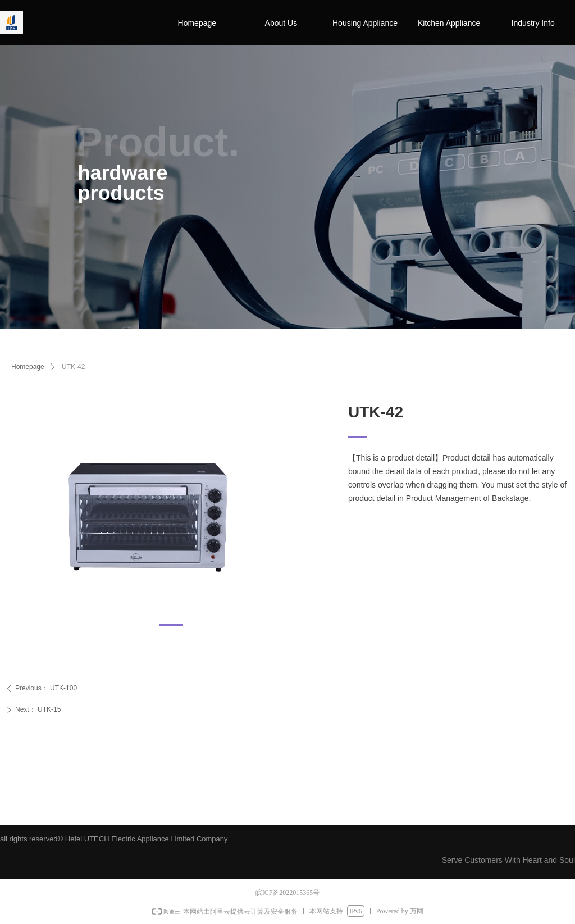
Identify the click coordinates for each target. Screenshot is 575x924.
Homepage (28, 367)
